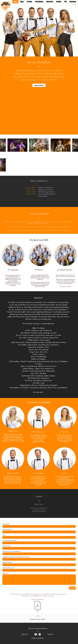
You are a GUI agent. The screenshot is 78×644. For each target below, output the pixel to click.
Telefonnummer (6, 546)
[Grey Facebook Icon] (73, 5)
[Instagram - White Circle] (40, 634)
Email (4, 535)
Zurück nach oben (38, 619)
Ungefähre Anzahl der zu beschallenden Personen (16, 557)
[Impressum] (50, 634)
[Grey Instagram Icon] (75, 5)
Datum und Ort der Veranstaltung (11, 551)
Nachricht (5, 573)
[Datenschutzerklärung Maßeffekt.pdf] (38, 606)
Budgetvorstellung (7, 562)
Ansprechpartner (7, 530)
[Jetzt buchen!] (39, 85)
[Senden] (72, 588)
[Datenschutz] (25, 634)
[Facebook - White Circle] (36, 634)
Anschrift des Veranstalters (9, 540)
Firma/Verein (6, 524)
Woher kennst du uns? (8, 568)
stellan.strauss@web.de (41, 511)
